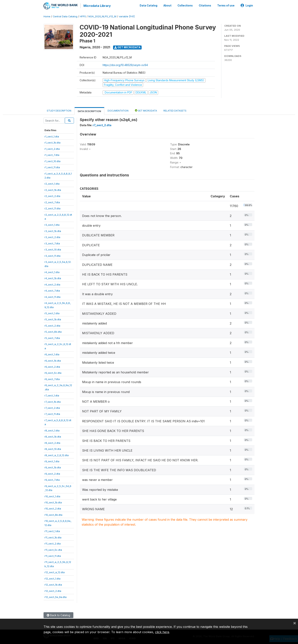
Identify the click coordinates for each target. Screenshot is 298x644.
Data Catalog (149, 5)
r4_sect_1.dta (52, 272)
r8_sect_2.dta (52, 442)
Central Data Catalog (65, 16)
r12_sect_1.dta (52, 578)
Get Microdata (127, 47)
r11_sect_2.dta (53, 543)
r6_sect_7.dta (52, 379)
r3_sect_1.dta (52, 225)
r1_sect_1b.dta (52, 142)
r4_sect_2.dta (52, 284)
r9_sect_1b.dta (53, 467)
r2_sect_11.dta (52, 208)
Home (47, 16)
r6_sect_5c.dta (53, 372)
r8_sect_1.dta (52, 430)
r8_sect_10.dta (53, 449)
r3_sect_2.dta (52, 237)
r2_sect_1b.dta (53, 190)
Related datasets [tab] (175, 110)
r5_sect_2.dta (52, 325)
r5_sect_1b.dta (53, 319)
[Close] (295, 623)
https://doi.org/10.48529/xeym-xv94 (125, 65)
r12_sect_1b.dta (53, 584)
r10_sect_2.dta (53, 508)
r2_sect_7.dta (52, 202)
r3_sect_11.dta (52, 255)
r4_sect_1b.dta (53, 278)
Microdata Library (97, 6)
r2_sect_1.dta (52, 183)
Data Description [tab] (89, 111)
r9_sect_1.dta (52, 461)
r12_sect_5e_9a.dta (55, 597)
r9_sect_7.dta (52, 479)
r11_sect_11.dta (53, 556)
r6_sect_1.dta (52, 354)
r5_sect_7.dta (52, 338)
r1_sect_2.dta (52, 148)
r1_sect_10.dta (52, 161)
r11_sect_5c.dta (53, 549)
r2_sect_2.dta (52, 196)
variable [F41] (127, 16)
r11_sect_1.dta (52, 531)
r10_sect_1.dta (52, 496)
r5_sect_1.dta (52, 313)
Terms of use (226, 5)
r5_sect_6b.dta (53, 331)
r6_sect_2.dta (52, 366)
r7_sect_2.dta (52, 407)
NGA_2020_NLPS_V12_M (102, 16)
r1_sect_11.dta (52, 167)
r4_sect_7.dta (52, 290)
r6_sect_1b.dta (53, 360)
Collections (185, 5)
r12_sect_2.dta (53, 591)
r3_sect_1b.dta (53, 231)
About (167, 5)
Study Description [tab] (59, 110)
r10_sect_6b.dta (53, 514)
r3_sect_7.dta (52, 243)
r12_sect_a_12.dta (55, 572)
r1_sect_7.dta (52, 155)
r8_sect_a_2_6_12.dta (57, 455)
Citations (205, 5)
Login (247, 5)
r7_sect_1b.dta (53, 401)
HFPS (83, 16)
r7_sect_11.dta (52, 414)
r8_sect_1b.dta (53, 436)
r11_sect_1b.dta (53, 537)
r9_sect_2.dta (52, 473)
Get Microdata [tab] (146, 110)
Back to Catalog (58, 615)
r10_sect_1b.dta (53, 502)
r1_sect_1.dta (52, 136)
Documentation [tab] (118, 110)
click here (162, 632)
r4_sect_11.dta (52, 296)
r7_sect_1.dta (52, 395)
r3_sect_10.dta (53, 249)
